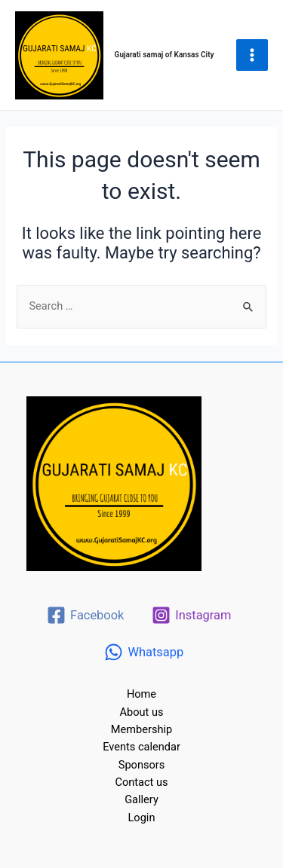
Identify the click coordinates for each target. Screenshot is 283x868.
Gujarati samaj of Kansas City (165, 55)
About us (142, 712)
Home (141, 694)
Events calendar (141, 747)
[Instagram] (191, 615)
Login (142, 818)
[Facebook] (85, 615)
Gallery (141, 799)
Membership (141, 729)
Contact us (141, 782)
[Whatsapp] (144, 652)
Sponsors (142, 765)
